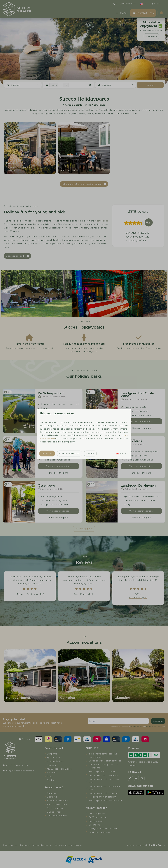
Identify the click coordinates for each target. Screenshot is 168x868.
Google (51, 439)
